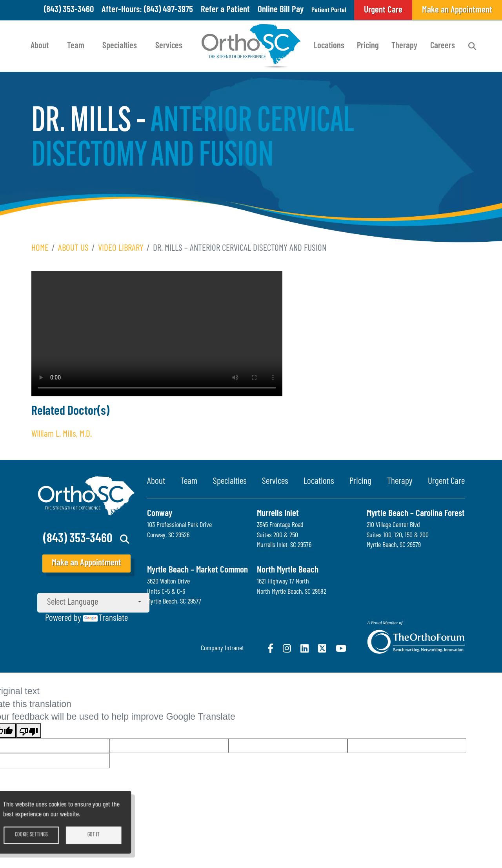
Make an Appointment (86, 563)
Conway (160, 514)
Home (40, 249)
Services (169, 46)
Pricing (368, 46)
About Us (73, 249)
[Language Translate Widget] (93, 603)
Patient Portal (325, 10)
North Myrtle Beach (288, 570)
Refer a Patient (216, 10)
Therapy (404, 46)
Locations (329, 46)
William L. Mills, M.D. (62, 435)
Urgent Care (446, 482)
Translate (105, 619)
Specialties (120, 46)
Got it (108, 841)
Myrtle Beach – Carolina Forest (416, 514)
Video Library (121, 249)
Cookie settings (45, 841)
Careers (443, 46)
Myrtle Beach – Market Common (197, 570)
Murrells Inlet (278, 514)
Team (76, 46)
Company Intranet (222, 648)
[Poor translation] (29, 731)
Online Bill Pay (271, 10)
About (40, 46)
